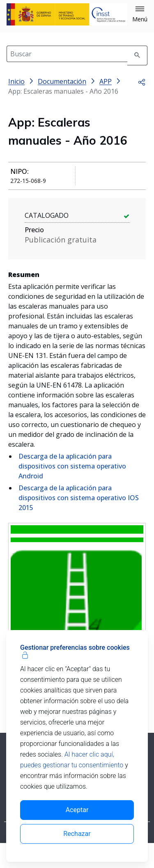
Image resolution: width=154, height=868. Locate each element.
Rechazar (77, 834)
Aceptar (77, 810)
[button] (140, 14)
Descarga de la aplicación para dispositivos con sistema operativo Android (72, 466)
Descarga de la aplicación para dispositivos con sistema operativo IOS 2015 (79, 498)
